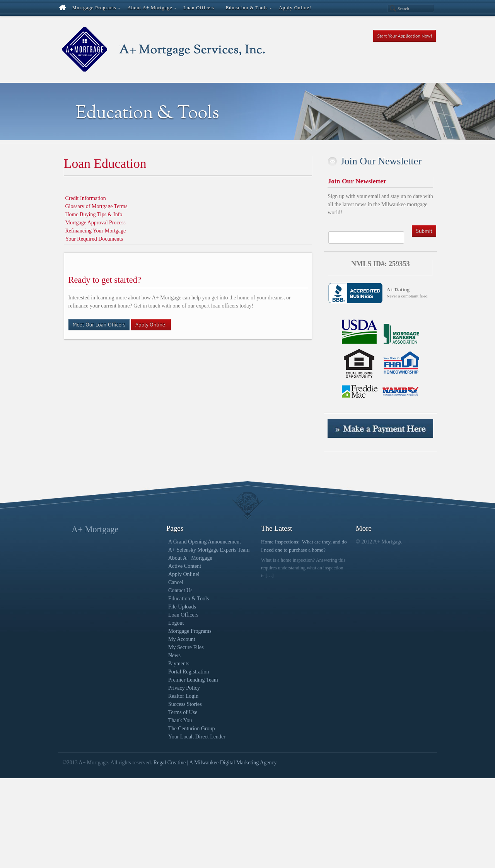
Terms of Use (183, 712)
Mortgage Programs (190, 631)
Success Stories (185, 704)
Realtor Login (183, 696)
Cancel (176, 582)
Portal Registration (189, 672)
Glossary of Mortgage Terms (96, 206)
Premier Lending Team (193, 680)
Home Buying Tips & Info (94, 214)
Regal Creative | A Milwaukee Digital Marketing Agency (215, 763)
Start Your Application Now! (405, 36)
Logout (176, 623)
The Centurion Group (192, 729)
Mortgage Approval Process (96, 223)
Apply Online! (151, 325)
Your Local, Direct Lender (197, 737)
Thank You (180, 720)
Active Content (185, 566)
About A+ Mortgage (190, 558)
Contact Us (180, 590)
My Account (182, 639)
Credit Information (86, 198)
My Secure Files (186, 647)
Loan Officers (183, 615)
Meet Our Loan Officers (99, 325)
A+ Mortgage (95, 529)
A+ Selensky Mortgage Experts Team (209, 550)
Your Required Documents (94, 239)
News (174, 655)
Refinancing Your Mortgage (96, 231)
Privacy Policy (184, 688)
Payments (179, 664)
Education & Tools (189, 599)
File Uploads (182, 607)
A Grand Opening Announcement (205, 542)
